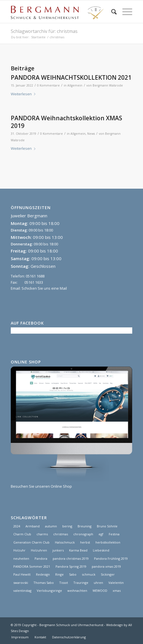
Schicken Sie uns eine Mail (44, 288)
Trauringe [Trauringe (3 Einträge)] (81, 583)
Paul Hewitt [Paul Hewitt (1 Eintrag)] (22, 574)
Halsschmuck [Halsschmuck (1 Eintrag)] (65, 542)
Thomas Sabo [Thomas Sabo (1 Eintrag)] (44, 583)
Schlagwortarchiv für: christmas (44, 31)
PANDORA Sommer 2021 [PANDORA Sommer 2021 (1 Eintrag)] (32, 566)
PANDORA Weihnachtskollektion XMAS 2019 (66, 122)
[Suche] (111, 12)
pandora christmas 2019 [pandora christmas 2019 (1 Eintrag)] (71, 558)
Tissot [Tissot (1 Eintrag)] (64, 583)
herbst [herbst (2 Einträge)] (85, 542)
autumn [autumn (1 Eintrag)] (51, 526)
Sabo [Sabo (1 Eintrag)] (73, 574)
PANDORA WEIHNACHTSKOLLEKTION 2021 (71, 77)
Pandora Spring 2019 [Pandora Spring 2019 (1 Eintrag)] (71, 566)
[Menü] (124, 12)
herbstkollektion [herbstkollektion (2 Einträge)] (108, 542)
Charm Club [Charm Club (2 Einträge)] (22, 534)
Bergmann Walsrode (108, 85)
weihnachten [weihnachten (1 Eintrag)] (77, 591)
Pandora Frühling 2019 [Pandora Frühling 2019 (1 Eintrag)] (111, 558)
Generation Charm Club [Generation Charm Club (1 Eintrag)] (31, 542)
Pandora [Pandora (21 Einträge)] (41, 558)
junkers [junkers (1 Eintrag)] (58, 550)
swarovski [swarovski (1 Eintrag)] (21, 583)
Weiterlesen (24, 94)
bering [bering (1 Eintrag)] (67, 526)
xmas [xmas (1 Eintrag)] (117, 591)
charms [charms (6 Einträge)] (42, 534)
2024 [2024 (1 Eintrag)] (17, 526)
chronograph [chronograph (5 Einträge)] (83, 534)
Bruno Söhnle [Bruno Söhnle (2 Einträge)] (107, 526)
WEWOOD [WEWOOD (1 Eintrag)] (100, 591)
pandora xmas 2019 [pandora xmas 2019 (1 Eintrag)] (106, 566)
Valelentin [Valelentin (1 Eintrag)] (116, 583)
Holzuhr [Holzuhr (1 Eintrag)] (19, 550)
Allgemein (75, 85)
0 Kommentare (48, 85)
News (91, 134)
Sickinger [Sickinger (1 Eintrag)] (108, 574)
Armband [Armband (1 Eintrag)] (33, 526)
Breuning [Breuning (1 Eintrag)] (85, 526)
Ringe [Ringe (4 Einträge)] (59, 574)
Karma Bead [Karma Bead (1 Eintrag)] (78, 550)
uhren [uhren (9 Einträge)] (98, 583)
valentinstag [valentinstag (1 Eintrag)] (22, 591)
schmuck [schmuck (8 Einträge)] (89, 574)
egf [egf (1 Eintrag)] (101, 534)
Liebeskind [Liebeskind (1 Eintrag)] (101, 550)
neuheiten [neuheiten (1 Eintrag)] (21, 558)
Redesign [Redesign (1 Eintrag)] (43, 574)
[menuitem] (111, 12)
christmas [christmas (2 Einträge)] (61, 534)
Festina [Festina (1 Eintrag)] (114, 534)
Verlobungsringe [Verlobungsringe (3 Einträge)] (49, 591)
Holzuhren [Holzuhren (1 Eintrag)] (39, 550)
